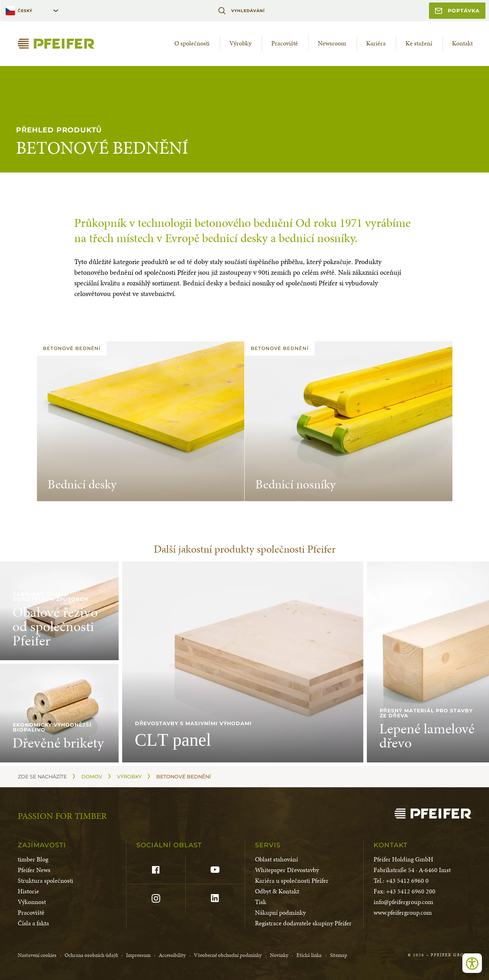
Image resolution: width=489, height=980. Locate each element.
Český (25, 11)
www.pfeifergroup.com (403, 912)
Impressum (138, 955)
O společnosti (192, 43)
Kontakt (462, 43)
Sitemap (339, 955)
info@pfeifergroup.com (403, 902)
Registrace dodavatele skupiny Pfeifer (303, 923)
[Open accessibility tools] (472, 963)
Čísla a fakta (33, 923)
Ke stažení (419, 43)
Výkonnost (32, 902)
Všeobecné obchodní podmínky (228, 955)
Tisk (261, 902)
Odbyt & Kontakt (277, 891)
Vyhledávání (241, 11)
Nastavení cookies (37, 955)
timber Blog (33, 859)
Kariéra (376, 43)
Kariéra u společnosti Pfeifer (292, 880)
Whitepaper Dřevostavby (287, 870)
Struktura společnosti (45, 880)
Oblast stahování (276, 859)
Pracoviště (285, 43)
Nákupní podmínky (280, 912)
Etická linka (309, 955)
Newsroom (332, 43)
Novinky (279, 955)
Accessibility (172, 955)
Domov (92, 777)
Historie (28, 891)
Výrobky (240, 43)
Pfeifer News (34, 870)
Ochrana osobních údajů (91, 955)
